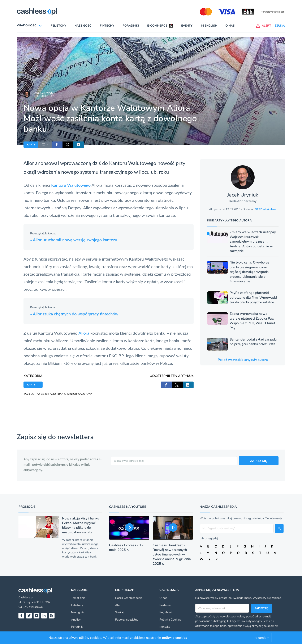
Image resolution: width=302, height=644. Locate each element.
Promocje (27, 507)
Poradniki (131, 26)
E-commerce (157, 26)
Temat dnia (78, 598)
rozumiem (262, 638)
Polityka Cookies (170, 620)
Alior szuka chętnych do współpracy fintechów (74, 314)
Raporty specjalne (127, 620)
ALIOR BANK (58, 394)
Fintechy (107, 26)
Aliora (84, 333)
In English (209, 26)
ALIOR (45, 394)
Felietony (59, 26)
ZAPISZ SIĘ (259, 461)
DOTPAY (35, 394)
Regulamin (166, 612)
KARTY (31, 145)
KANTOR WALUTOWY (79, 394)
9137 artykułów (266, 209)
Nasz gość (83, 26)
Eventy (187, 26)
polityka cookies (174, 638)
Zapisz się (261, 608)
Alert (118, 605)
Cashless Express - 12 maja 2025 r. (126, 548)
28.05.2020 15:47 (44, 96)
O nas (230, 26)
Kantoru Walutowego (71, 185)
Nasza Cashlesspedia (129, 598)
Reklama (165, 605)
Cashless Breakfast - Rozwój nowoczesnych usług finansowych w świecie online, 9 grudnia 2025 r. (172, 554)
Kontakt (165, 627)
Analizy (76, 620)
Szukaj (119, 612)
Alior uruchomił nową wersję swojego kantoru (74, 240)
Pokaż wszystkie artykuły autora (243, 360)
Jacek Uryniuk (43, 93)
